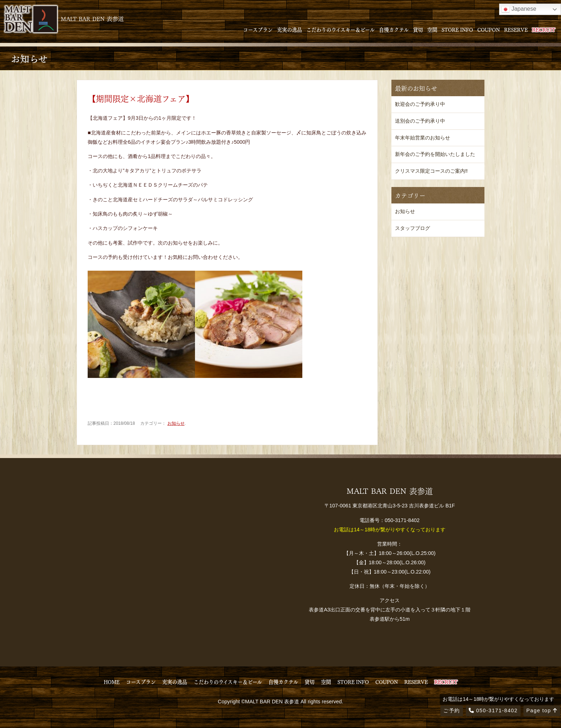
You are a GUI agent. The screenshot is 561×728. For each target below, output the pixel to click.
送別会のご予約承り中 (420, 121)
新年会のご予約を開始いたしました (435, 154)
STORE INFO (457, 29)
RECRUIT (544, 29)
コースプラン (258, 29)
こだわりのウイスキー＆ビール (340, 29)
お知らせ (176, 423)
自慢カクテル (394, 29)
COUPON (489, 29)
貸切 (418, 29)
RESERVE (516, 29)
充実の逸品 (289, 29)
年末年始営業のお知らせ (423, 138)
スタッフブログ (413, 228)
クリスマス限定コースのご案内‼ (431, 171)
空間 (432, 29)
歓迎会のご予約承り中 (420, 104)
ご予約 (452, 710)
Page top (542, 710)
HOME (112, 682)
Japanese (519, 9)
